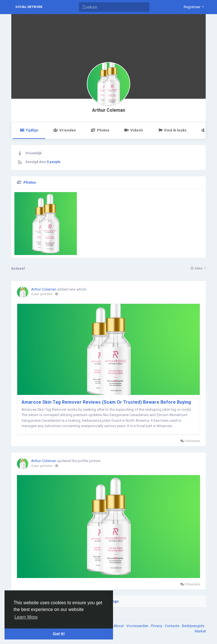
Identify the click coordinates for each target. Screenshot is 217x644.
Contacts (172, 626)
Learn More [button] (26, 617)
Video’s (134, 130)
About (119, 626)
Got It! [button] (59, 634)
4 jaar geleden (42, 294)
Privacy (157, 626)
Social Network (29, 7)
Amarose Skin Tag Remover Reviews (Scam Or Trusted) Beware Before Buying (106, 402)
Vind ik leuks (172, 130)
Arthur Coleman (109, 110)
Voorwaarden (138, 626)
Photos (100, 130)
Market (200, 631)
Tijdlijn (29, 130)
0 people (54, 162)
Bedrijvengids (194, 626)
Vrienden (64, 130)
